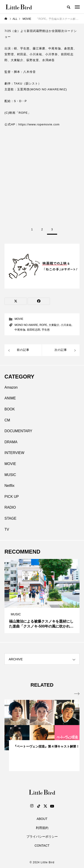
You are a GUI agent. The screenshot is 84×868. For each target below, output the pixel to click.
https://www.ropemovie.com (39, 124)
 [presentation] (77, 694)
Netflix (9, 486)
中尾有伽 (20, 330)
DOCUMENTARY (18, 431)
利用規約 (42, 828)
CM (7, 420)
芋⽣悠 (46, 330)
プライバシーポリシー (42, 837)
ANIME (10, 398)
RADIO (10, 507)
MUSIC (10, 475)
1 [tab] (38, 603)
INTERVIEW (14, 453)
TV (7, 529)
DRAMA (11, 442)
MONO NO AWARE (26, 325)
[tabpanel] (42, 596)
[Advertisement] (42, 175)
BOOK (10, 409)
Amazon (11, 387)
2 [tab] (42, 603)
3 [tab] (46, 603)
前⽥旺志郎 (34, 330)
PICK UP (12, 497)
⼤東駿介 (54, 325)
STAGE (10, 518)
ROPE (43, 325)
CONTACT (42, 846)
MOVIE (19, 319)
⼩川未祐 (66, 325)
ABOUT (42, 819)
